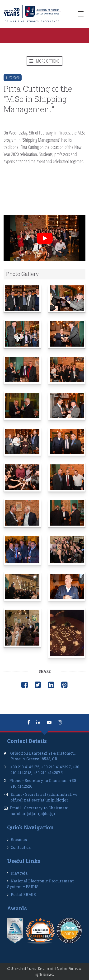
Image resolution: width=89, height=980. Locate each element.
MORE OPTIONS (44, 61)
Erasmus (19, 839)
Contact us (21, 847)
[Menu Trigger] (81, 15)
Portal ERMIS (23, 894)
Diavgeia (19, 873)
